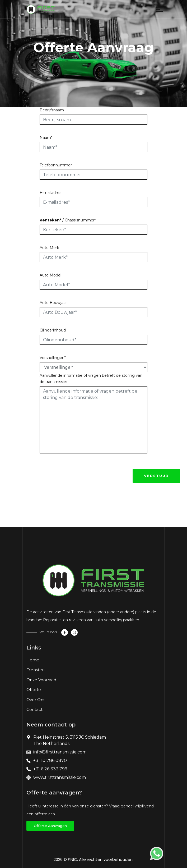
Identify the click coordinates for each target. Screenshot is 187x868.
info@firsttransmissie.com (60, 752)
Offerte (34, 690)
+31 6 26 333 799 (50, 769)
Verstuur (156, 476)
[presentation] (80, 474)
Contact (34, 709)
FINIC (73, 859)
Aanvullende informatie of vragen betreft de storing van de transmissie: (91, 379)
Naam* (46, 138)
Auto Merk (49, 248)
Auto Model (50, 275)
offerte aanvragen (50, 826)
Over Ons (36, 700)
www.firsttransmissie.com (60, 777)
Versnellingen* (53, 358)
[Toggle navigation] (63, 11)
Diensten (36, 670)
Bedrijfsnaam (52, 110)
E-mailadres (50, 193)
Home (33, 660)
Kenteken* (50, 220)
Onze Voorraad (41, 680)
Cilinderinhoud (53, 330)
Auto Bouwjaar (53, 303)
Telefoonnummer (56, 165)
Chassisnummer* (80, 220)
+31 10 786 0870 (50, 760)
